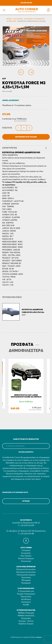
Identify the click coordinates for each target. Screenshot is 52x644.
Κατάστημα (18, 19)
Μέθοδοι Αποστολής (26, 616)
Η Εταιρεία (26, 550)
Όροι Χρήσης (26, 556)
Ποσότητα (7, 128)
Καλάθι (26, 605)
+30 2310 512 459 (26, 3)
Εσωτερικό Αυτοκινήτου (26, 572)
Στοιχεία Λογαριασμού (26, 594)
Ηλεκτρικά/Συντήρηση (26, 575)
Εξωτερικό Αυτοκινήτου (34, 19)
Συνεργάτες (26, 553)
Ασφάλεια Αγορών (26, 624)
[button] (4, 10)
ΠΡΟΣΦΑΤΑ (22, 345)
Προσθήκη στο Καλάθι (26, 137)
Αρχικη (9, 19)
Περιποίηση (26, 578)
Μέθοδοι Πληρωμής (26, 613)
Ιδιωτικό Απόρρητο (26, 559)
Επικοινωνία (26, 561)
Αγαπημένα (26, 602)
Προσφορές (26, 583)
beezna (39, 637)
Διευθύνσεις (26, 599)
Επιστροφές (26, 618)
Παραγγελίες (26, 597)
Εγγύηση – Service (26, 621)
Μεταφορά (26, 580)
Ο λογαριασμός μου (26, 591)
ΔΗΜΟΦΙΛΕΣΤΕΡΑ (26, 351)
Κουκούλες (11, 21)
